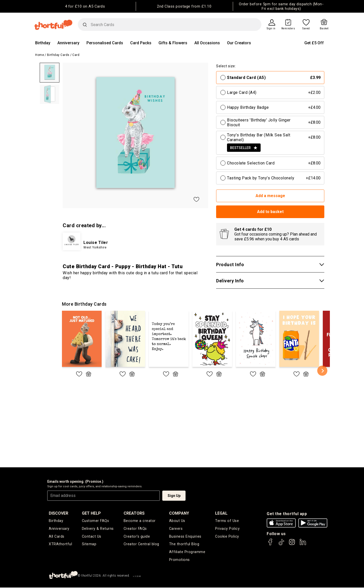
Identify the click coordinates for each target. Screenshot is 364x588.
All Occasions (207, 43)
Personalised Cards (105, 43)
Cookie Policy (227, 537)
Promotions (179, 560)
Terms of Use (227, 521)
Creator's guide (137, 537)
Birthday (43, 43)
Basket (324, 29)
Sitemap (90, 544)
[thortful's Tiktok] (281, 544)
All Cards (56, 537)
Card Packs (141, 43)
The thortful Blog (184, 544)
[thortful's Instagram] (292, 544)
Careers (176, 529)
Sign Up (174, 496)
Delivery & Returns (98, 529)
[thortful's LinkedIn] (303, 544)
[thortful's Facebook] (270, 544)
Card (76, 55)
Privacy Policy (227, 529)
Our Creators (239, 43)
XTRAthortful (60, 544)
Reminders (288, 29)
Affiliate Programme (187, 552)
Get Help (92, 513)
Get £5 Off (314, 43)
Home (40, 55)
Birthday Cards (58, 55)
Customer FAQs (96, 521)
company (179, 513)
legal (222, 513)
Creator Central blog (141, 544)
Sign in (271, 29)
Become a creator (139, 521)
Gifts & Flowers (173, 43)
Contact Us (92, 537)
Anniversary (68, 43)
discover (59, 513)
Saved (306, 29)
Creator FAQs (135, 529)
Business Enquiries (185, 537)
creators (135, 513)
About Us (177, 521)
